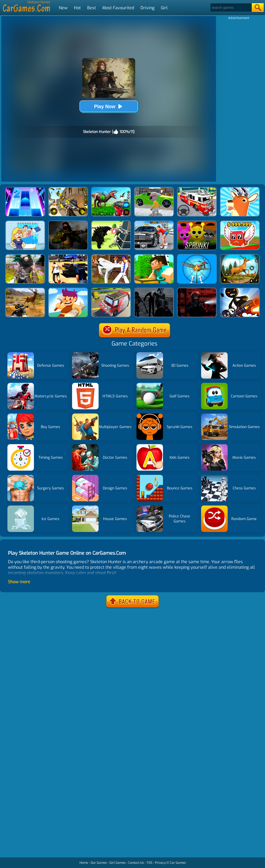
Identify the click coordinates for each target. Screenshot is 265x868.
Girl (164, 8)
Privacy (160, 863)
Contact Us (136, 863)
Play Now (109, 106)
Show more (19, 582)
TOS (149, 863)
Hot (77, 8)
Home (84, 863)
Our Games (99, 863)
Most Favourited (118, 8)
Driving (147, 8)
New (63, 8)
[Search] (231, 8)
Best (92, 8)
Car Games (178, 863)
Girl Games (118, 863)
